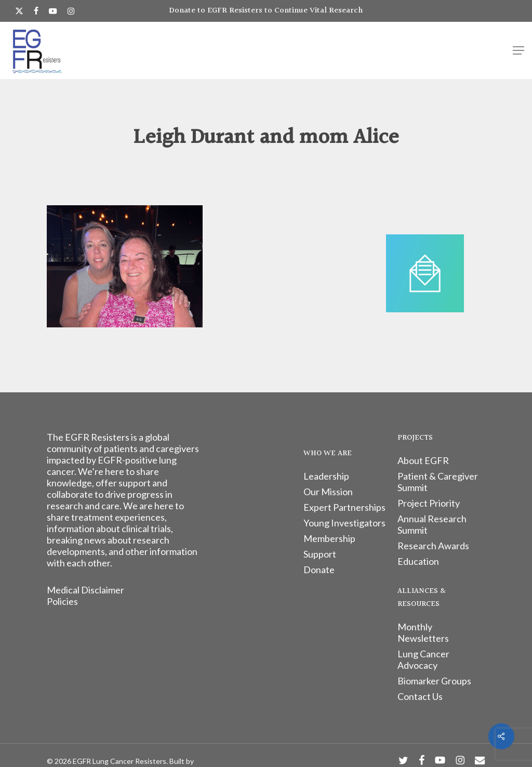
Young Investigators (344, 523)
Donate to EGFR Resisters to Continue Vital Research (266, 11)
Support (320, 554)
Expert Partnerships (344, 507)
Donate (319, 570)
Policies (62, 601)
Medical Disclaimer (85, 590)
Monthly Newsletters (423, 632)
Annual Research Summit (432, 524)
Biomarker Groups (434, 681)
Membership (329, 538)
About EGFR (423, 460)
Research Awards (433, 546)
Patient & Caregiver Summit (438, 482)
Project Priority (429, 503)
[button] (518, 50)
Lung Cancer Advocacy (423, 659)
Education (418, 561)
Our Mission (328, 492)
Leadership (326, 476)
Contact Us (420, 696)
